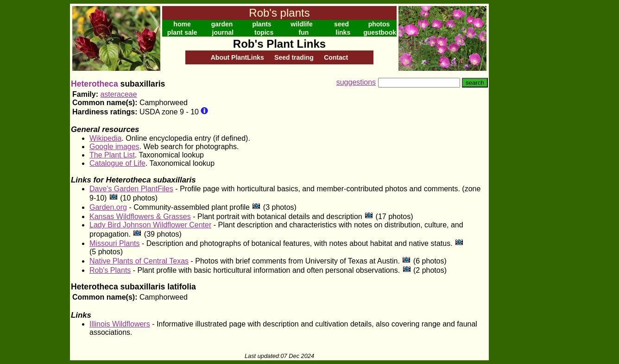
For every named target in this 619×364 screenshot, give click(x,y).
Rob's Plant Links (279, 44)
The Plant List (112, 155)
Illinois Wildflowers (120, 324)
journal (223, 32)
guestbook (380, 32)
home (182, 24)
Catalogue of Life (117, 163)
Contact (336, 57)
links (343, 32)
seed (341, 24)
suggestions (356, 82)
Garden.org (108, 207)
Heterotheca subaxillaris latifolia (133, 287)
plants (262, 24)
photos (379, 24)
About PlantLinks (237, 57)
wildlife (301, 24)
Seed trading (294, 57)
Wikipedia (105, 138)
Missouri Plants (114, 243)
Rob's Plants (110, 270)
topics (264, 32)
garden (222, 24)
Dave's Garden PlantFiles (131, 189)
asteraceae (118, 94)
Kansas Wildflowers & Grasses (140, 217)
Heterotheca (95, 84)
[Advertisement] (519, 143)
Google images (114, 147)
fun (304, 32)
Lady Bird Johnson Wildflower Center (150, 225)
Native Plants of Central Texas (139, 261)
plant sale (182, 32)
